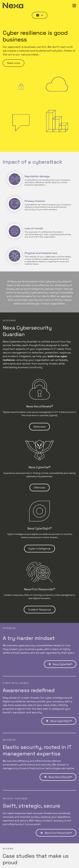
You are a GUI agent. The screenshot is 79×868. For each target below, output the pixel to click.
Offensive (40, 488)
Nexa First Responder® (56, 833)
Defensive (39, 427)
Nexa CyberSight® (59, 721)
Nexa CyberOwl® (60, 664)
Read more (14, 63)
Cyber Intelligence (39, 549)
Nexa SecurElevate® (58, 777)
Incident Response (40, 610)
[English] (40, 15)
